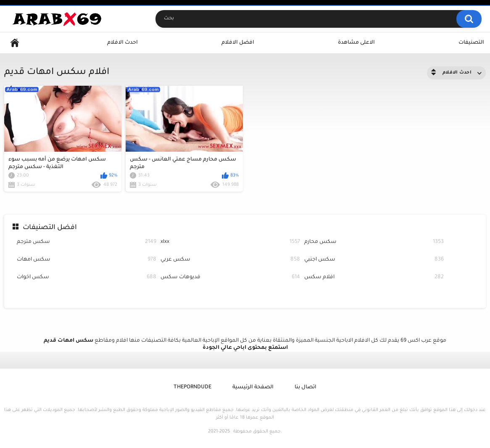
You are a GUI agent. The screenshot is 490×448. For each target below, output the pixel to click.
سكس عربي (230, 260)
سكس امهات (87, 260)
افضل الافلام (238, 43)
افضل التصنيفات (50, 228)
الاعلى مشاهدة (356, 43)
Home (15, 43)
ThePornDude (192, 387)
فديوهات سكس (230, 278)
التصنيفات (471, 43)
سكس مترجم (87, 242)
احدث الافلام (122, 43)
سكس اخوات (87, 278)
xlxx (230, 242)
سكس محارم (374, 242)
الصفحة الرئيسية (253, 387)
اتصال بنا (306, 387)
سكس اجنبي (374, 260)
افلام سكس (374, 278)
